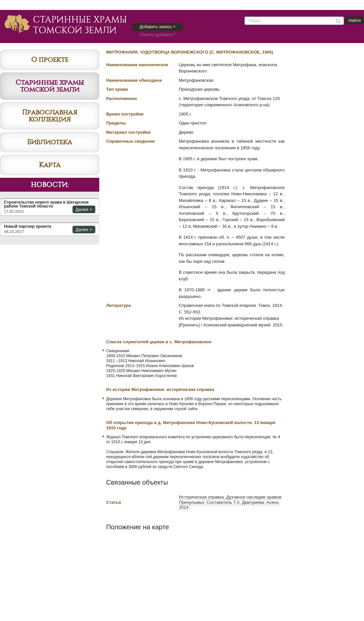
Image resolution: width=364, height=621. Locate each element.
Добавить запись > (158, 27)
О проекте (50, 60)
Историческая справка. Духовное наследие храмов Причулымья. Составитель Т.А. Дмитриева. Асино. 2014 (230, 502)
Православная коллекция (50, 116)
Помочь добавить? (158, 35)
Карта (50, 165)
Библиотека (50, 142)
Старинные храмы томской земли (50, 86)
